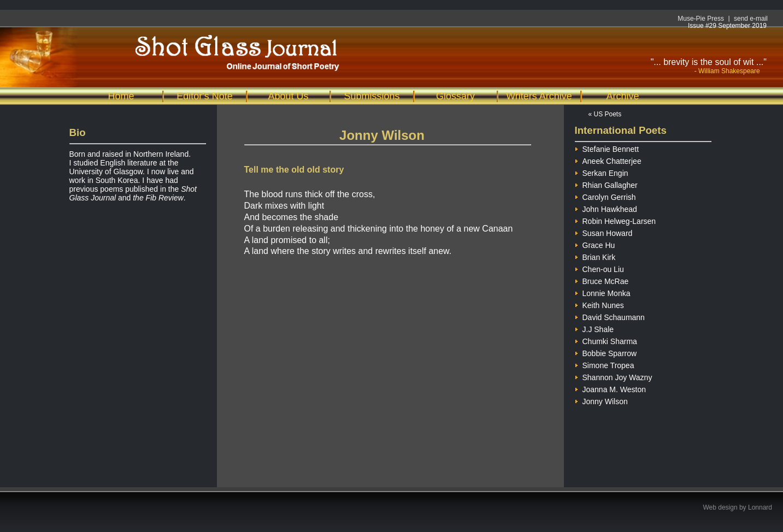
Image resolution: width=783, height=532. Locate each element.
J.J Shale (594, 328)
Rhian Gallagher (606, 184)
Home (121, 96)
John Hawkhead (606, 208)
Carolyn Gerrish (605, 196)
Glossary (455, 96)
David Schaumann (610, 316)
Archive (622, 96)
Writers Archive (539, 96)
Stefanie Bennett (607, 148)
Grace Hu (595, 244)
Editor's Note (204, 96)
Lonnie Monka (603, 292)
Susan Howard (604, 232)
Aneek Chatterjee (608, 160)
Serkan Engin (602, 172)
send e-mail (751, 19)
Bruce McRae (602, 280)
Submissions (372, 96)
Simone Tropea (605, 364)
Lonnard (760, 507)
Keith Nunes (599, 304)
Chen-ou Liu (599, 268)
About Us (288, 96)
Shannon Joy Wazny (614, 376)
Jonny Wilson (601, 400)
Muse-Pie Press (701, 19)
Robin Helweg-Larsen (616, 220)
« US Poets (605, 114)
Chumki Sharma (606, 340)
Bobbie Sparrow (606, 352)
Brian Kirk (595, 256)
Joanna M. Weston (610, 388)
